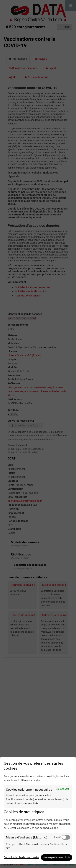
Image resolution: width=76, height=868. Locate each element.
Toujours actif (62, 789)
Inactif (57, 837)
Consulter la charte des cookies (22, 857)
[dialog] (38, 811)
